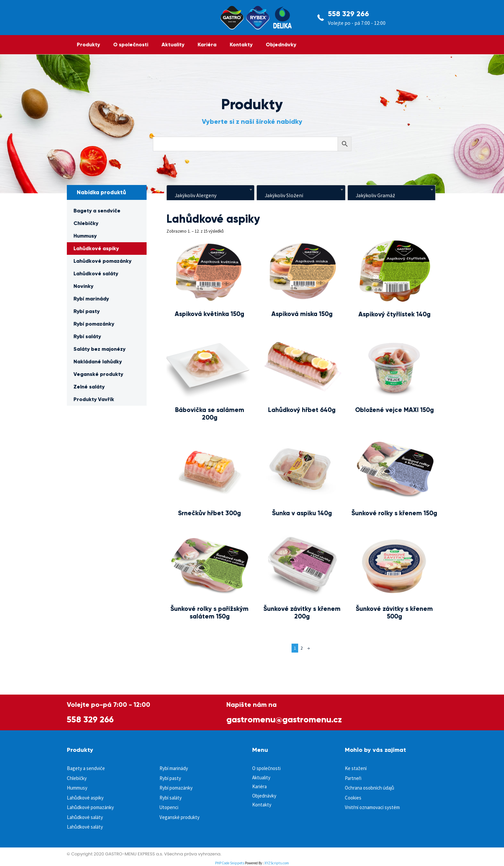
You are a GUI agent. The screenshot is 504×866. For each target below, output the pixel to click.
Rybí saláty (87, 336)
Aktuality (173, 45)
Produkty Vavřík (94, 399)
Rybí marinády (91, 299)
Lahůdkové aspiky (96, 248)
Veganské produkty (98, 374)
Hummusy (85, 236)
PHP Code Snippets (230, 863)
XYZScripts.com (277, 863)
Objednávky (281, 45)
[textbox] (210, 195)
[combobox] (210, 193)
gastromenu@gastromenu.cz (284, 719)
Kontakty (241, 45)
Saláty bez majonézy (99, 349)
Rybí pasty (87, 311)
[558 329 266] (321, 18)
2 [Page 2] (301, 648)
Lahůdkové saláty (96, 273)
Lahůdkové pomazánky (102, 261)
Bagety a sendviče (97, 211)
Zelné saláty (89, 387)
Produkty (88, 45)
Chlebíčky (86, 223)
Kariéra (207, 45)
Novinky (83, 286)
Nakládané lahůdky (98, 362)
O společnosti (131, 45)
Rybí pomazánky (94, 324)
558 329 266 (348, 14)
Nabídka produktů (101, 192)
